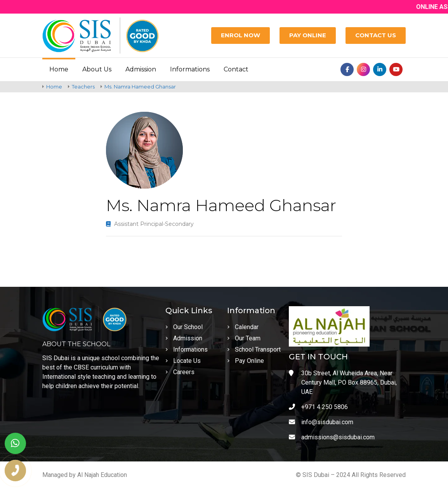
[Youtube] (396, 69)
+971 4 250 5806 (318, 407)
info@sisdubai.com (321, 422)
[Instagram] (363, 69)
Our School (184, 327)
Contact (236, 69)
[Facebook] (347, 69)
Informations (190, 69)
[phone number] (15, 471)
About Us (97, 69)
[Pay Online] (308, 36)
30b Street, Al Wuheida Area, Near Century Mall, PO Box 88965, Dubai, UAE (343, 382)
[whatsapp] (15, 443)
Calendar (243, 327)
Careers (180, 372)
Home (59, 69)
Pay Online (246, 361)
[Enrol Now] (240, 36)
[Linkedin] (380, 69)
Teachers (83, 87)
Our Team (244, 338)
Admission (141, 69)
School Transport (254, 349)
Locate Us (183, 361)
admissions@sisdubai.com (332, 437)
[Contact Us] (376, 36)
